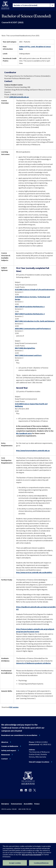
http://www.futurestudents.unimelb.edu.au (33, 451)
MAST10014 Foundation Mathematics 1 (30, 307)
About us (5, 742)
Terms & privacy (16, 804)
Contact (5, 759)
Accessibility (28, 804)
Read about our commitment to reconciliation (19, 735)
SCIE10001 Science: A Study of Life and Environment (35, 289)
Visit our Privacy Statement (32, 855)
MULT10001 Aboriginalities (25, 348)
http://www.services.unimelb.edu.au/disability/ (34, 572)
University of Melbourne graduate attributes (33, 663)
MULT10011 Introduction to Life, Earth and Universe (35, 321)
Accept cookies (15, 863)
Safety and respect (9, 750)
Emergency (5, 804)
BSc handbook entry (24, 433)
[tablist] (34, 5)
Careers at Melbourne (10, 746)
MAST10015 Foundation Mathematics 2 (30, 314)
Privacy (37, 804)
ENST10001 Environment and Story (28, 355)
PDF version (14, 707)
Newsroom (6, 755)
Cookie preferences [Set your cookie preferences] (41, 863)
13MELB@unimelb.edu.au (19, 97)
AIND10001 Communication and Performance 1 (33, 328)
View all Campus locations (39, 762)
